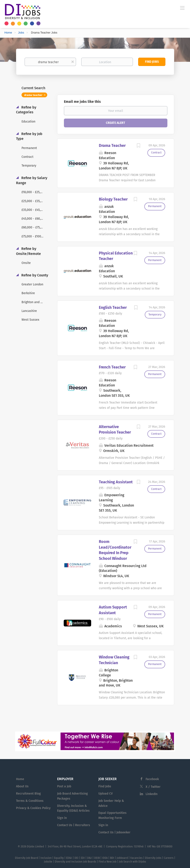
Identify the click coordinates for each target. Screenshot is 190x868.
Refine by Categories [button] (26, 110)
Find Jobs (152, 62)
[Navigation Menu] (182, 8)
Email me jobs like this (82, 102)
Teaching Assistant (116, 482)
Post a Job (64, 786)
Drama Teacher (112, 146)
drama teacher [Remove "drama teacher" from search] (33, 95)
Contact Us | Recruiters (74, 825)
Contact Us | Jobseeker (114, 832)
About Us (22, 786)
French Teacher (112, 367)
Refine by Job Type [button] (29, 136)
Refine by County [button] (34, 275)
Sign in (62, 818)
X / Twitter (153, 787)
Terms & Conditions (30, 801)
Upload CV (106, 794)
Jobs (21, 33)
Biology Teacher (113, 199)
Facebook (152, 779)
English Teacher (113, 308)
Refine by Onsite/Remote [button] (28, 251)
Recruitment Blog (28, 794)
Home (8, 33)
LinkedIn (152, 794)
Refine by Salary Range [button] (32, 180)
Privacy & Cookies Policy (33, 808)
